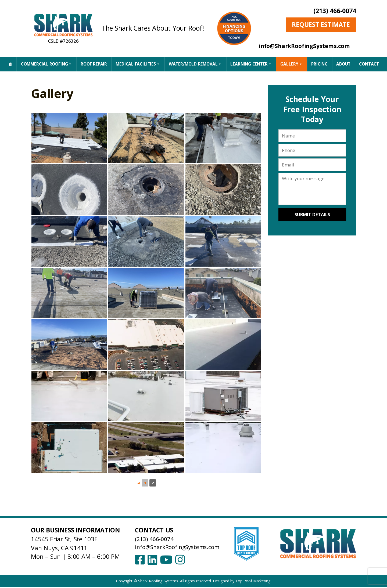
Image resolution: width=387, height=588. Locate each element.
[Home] (10, 64)
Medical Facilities (138, 64)
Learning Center (251, 64)
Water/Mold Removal (195, 64)
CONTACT (369, 64)
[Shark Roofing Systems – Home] (63, 25)
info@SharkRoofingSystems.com (180, 547)
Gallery (291, 64)
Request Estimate (321, 25)
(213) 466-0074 (335, 11)
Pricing (319, 64)
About (343, 64)
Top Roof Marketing (253, 582)
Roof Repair (94, 64)
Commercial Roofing (46, 64)
